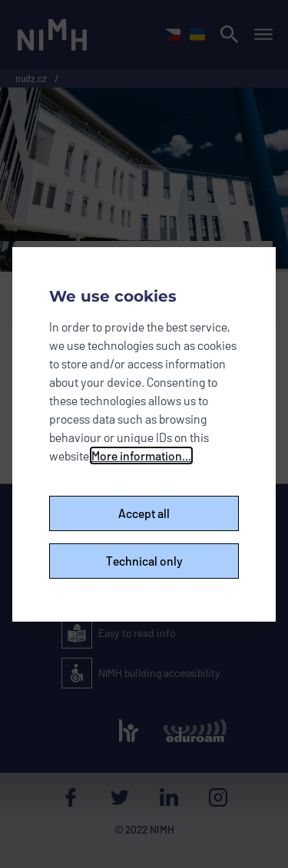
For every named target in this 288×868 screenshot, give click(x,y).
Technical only (144, 561)
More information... (141, 455)
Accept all (144, 513)
